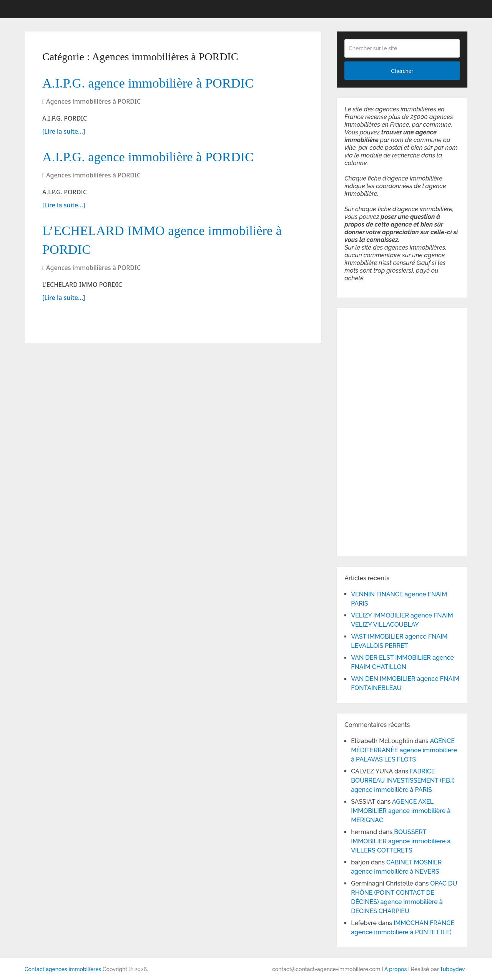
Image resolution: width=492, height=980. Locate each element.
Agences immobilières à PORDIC (93, 103)
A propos (396, 969)
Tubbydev (452, 969)
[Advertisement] (367, 431)
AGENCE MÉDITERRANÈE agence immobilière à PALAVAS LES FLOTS (404, 750)
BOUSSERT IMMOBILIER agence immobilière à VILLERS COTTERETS (401, 841)
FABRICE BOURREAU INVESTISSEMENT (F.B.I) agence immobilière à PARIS (403, 781)
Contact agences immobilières (63, 969)
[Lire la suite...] (64, 133)
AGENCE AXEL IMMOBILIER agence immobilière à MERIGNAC (401, 811)
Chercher (402, 71)
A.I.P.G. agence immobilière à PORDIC (159, 84)
